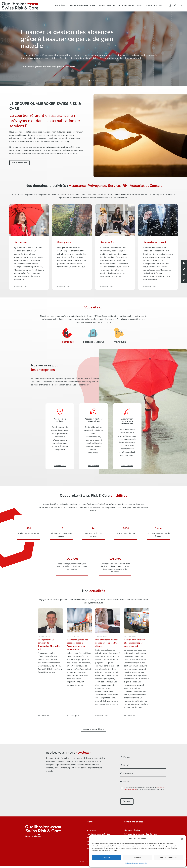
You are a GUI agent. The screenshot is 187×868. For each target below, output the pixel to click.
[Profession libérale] (93, 335)
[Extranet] (170, 6)
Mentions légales (132, 828)
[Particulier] (119, 335)
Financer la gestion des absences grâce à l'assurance (49, 67)
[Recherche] (175, 6)
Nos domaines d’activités (83, 6)
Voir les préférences (168, 858)
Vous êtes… (61, 6)
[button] (182, 839)
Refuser (138, 858)
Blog (140, 6)
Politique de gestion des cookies (136, 863)
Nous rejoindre (126, 6)
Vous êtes (91, 828)
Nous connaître (107, 6)
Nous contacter (154, 6)
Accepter (107, 858)
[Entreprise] (67, 335)
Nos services (60, 464)
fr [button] (181, 6)
